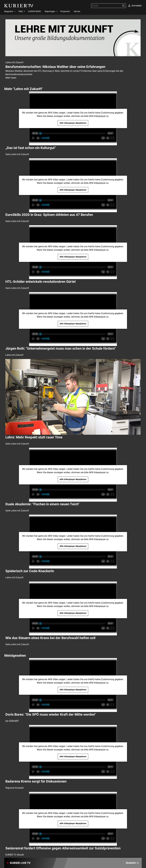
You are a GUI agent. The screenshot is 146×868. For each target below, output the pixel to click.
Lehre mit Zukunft (14, 62)
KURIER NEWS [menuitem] (34, 11)
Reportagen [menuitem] (50, 11)
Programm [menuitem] (65, 11)
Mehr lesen (11, 78)
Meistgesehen (15, 656)
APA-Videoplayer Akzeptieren (73, 123)
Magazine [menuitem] (9, 11)
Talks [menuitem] (21, 11)
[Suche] (106, 6)
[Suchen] (123, 6)
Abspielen (132, 863)
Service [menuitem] (77, 11)
